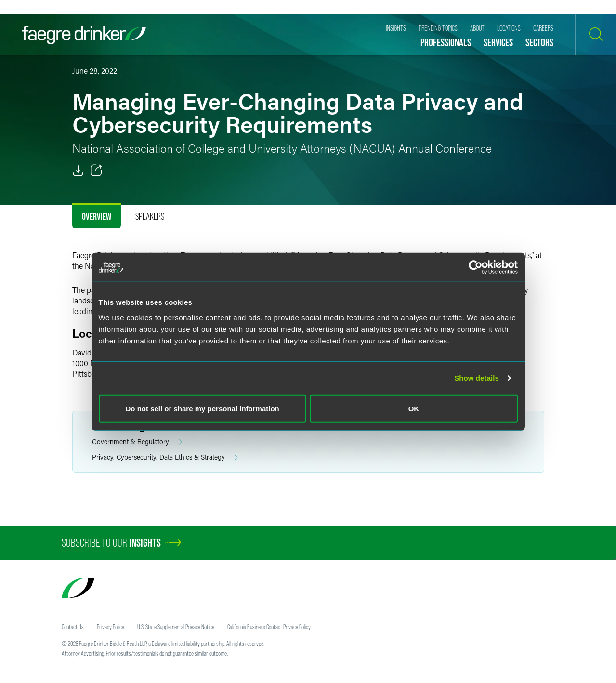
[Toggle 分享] (96, 171)
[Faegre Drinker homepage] (84, 35)
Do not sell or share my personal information (203, 408)
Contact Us (73, 627)
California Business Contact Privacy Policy (269, 627)
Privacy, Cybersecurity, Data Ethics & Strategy (165, 457)
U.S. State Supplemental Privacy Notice (176, 627)
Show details (477, 378)
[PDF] (78, 171)
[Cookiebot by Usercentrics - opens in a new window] (476, 267)
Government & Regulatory (137, 442)
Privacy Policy (111, 627)
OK (414, 408)
